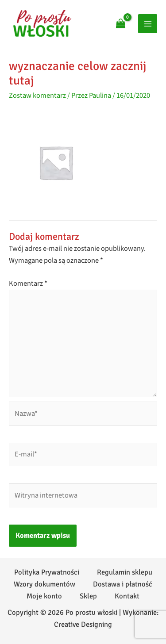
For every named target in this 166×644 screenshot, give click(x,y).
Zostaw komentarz (37, 96)
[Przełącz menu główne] (148, 24)
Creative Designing (83, 625)
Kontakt (127, 596)
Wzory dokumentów (44, 584)
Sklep (88, 596)
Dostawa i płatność (123, 584)
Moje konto (44, 596)
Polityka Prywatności (47, 572)
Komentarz (28, 284)
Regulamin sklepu (125, 572)
